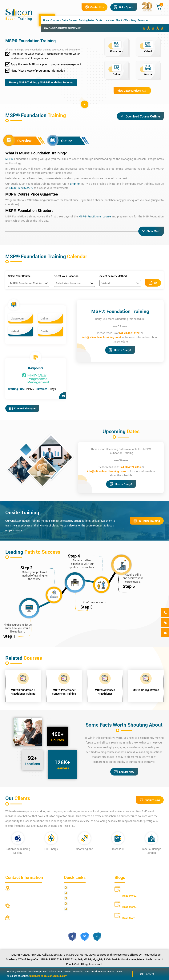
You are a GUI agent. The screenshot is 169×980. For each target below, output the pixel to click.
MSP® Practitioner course (95, 216)
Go (153, 283)
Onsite (99, 20)
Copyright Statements (82, 904)
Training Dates (87, 20)
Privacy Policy (77, 888)
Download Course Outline (140, 116)
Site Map (74, 893)
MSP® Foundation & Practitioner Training (23, 692)
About (119, 20)
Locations (109, 20)
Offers (127, 20)
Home (46, 20)
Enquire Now (124, 772)
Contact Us (95, 7)
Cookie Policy (77, 909)
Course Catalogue (22, 408)
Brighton (75, 184)
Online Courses (70, 20)
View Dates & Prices (132, 91)
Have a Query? (120, 350)
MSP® (9, 159)
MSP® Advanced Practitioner (105, 692)
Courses (56, 20)
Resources (143, 20)
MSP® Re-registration (146, 690)
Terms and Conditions (82, 898)
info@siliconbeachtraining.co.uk (102, 337)
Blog (134, 20)
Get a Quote (124, 7)
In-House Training (147, 521)
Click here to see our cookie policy (48, 976)
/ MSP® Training (27, 82)
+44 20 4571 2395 (129, 333)
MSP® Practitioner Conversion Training (64, 692)
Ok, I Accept (147, 974)
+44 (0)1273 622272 (21, 188)
